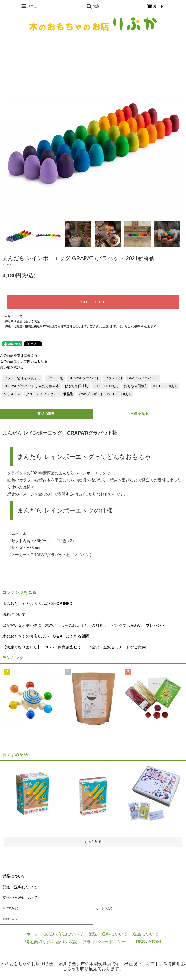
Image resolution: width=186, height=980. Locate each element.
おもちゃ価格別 (76, 386)
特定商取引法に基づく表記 (22, 321)
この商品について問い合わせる (24, 361)
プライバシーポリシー (104, 942)
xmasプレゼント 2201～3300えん (105, 394)
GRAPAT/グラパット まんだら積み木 (31, 386)
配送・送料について (108, 934)
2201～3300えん (106, 386)
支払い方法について (64, 934)
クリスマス (12, 394)
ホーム (33, 934)
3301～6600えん (165, 386)
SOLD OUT (93, 302)
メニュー (31, 6)
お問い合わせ (11, 919)
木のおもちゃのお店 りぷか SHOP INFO (37, 604)
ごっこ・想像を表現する (22, 378)
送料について (14, 614)
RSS (140, 942)
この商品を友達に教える (19, 356)
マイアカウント (13, 908)
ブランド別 (55, 378)
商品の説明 (47, 414)
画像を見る (140, 414)
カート (155, 6)
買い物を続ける (12, 367)
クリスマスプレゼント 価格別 (50, 394)
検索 (93, 6)
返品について (14, 316)
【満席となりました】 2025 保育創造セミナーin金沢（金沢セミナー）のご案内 (74, 647)
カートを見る (104, 908)
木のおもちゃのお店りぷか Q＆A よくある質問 (46, 636)
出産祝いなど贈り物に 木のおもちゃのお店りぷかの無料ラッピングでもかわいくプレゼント (84, 625)
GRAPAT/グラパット (84, 378)
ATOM (155, 942)
